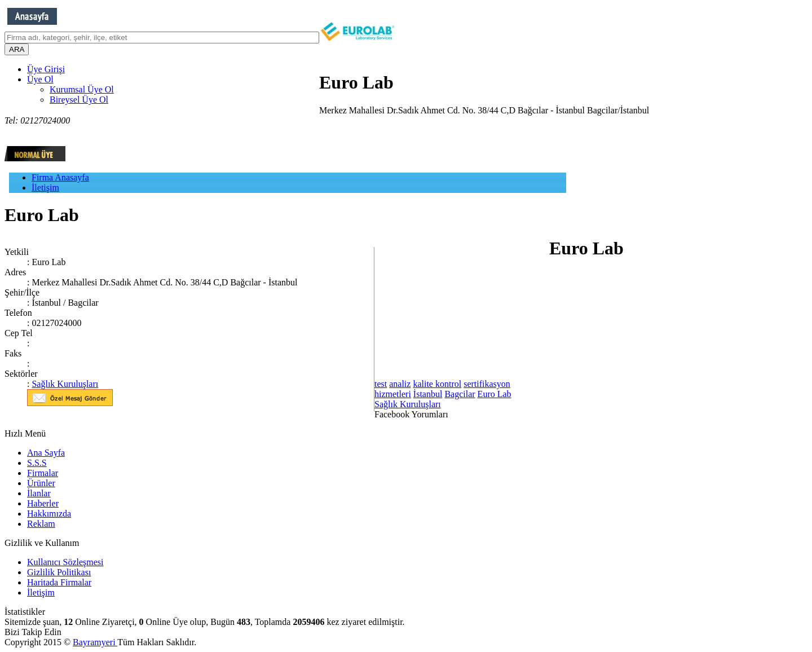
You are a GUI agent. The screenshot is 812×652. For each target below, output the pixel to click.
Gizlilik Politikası (59, 572)
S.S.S (37, 463)
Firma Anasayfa (60, 177)
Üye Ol (40, 79)
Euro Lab (495, 394)
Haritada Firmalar (59, 582)
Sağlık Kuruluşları (65, 384)
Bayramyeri (95, 642)
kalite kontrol (437, 384)
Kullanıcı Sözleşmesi (65, 562)
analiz (400, 384)
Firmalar (43, 473)
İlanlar (39, 493)
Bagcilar (460, 394)
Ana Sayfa (46, 453)
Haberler (43, 503)
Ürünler (41, 483)
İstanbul (428, 394)
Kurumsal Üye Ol (82, 89)
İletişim (45, 188)
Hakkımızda (49, 514)
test (381, 384)
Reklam (41, 524)
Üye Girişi (46, 69)
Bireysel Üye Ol (79, 100)
